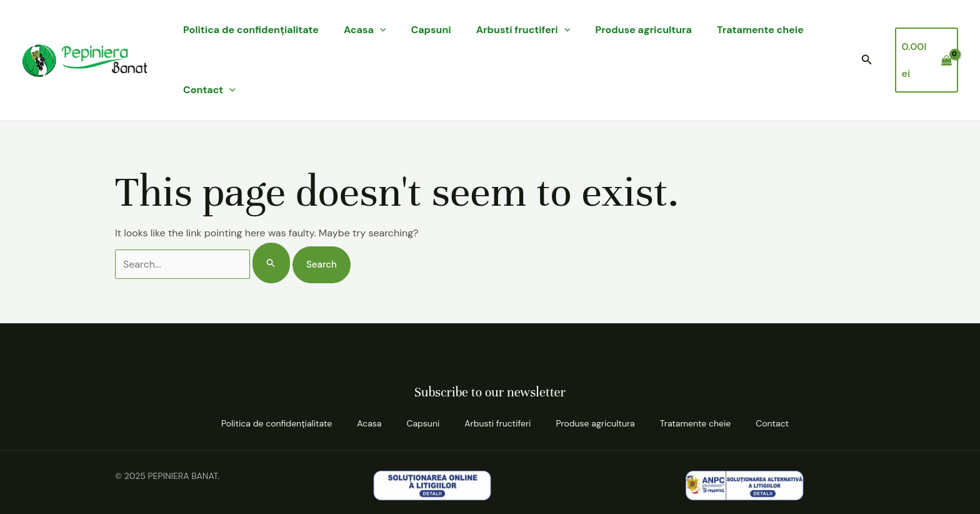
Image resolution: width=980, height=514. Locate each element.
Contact (209, 90)
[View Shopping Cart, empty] (927, 60)
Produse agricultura (643, 30)
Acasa (365, 30)
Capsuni (431, 30)
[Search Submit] (271, 263)
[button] (867, 60)
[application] (380, 30)
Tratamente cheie (760, 30)
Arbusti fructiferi (523, 30)
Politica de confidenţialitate (251, 30)
